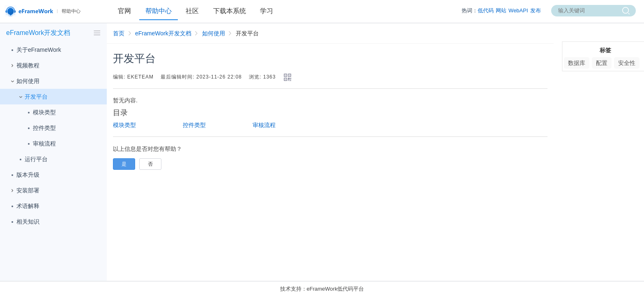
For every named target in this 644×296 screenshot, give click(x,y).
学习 (267, 11)
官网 (124, 11)
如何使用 (24, 81)
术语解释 (24, 206)
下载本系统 (230, 11)
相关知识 (24, 222)
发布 (536, 10)
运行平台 (32, 160)
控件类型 (40, 128)
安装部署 (24, 191)
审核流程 (40, 144)
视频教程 (24, 66)
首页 (119, 33)
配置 (602, 63)
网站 (501, 10)
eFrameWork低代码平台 (336, 289)
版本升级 (24, 175)
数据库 (577, 63)
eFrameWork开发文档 (163, 33)
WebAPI (518, 10)
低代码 (486, 10)
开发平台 (32, 97)
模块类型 (40, 113)
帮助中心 (159, 11)
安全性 (627, 63)
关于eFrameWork (35, 50)
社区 (192, 11)
